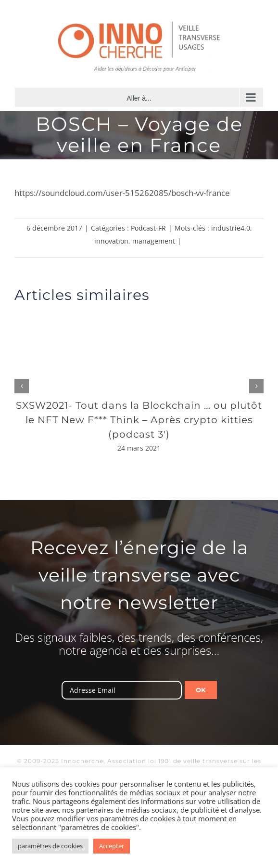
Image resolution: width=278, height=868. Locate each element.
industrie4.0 (231, 228)
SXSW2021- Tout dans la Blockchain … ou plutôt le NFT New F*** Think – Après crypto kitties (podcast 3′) (139, 420)
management (154, 241)
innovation (111, 241)
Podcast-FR (148, 228)
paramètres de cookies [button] (50, 846)
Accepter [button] (112, 846)
